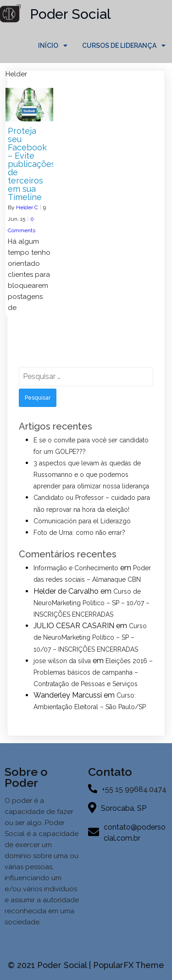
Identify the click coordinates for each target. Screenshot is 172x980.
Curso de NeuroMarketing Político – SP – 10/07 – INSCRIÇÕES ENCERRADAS (92, 603)
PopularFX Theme (129, 965)
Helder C (27, 207)
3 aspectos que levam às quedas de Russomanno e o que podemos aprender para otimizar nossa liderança (91, 475)
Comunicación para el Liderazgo (82, 521)
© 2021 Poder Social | (50, 965)
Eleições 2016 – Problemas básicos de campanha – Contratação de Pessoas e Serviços (93, 672)
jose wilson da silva (62, 661)
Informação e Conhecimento (76, 568)
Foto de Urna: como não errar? (79, 533)
